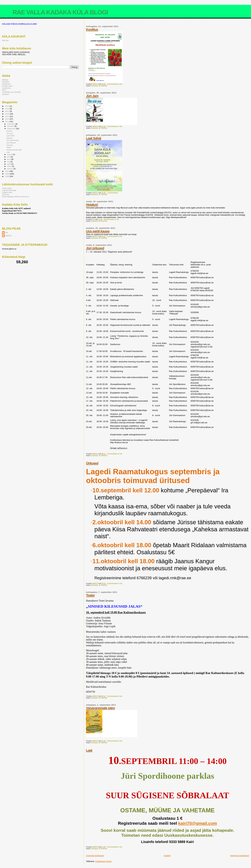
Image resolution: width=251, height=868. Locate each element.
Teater (90, 595)
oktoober (11, 126)
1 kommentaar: (113, 193)
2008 (7, 176)
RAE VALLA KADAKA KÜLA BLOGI (60, 12)
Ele (7, 232)
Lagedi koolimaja (9, 190)
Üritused (92, 463)
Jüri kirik (6, 194)
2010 (7, 171)
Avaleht (167, 856)
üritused (5, 94)
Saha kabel (7, 188)
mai (9, 162)
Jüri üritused (95, 248)
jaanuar (10, 169)
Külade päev (7, 86)
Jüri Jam (92, 96)
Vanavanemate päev (100, 708)
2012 (7, 119)
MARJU (8, 236)
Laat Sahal (93, 138)
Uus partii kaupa (98, 231)
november (11, 124)
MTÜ (4, 90)
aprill (9, 164)
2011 (7, 121)
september (12, 129)
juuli (9, 157)
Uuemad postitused (95, 856)
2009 (7, 174)
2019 (7, 106)
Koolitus (92, 29)
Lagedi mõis (7, 192)
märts (10, 166)
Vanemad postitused (239, 856)
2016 (7, 114)
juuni (9, 159)
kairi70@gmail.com (198, 823)
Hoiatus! (92, 204)
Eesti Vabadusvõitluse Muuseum (16, 196)
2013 (7, 116)
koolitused (6, 84)
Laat (89, 750)
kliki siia (5, 40)
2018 (7, 109)
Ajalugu (5, 80)
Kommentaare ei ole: (115, 84)
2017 (7, 111)
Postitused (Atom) (103, 861)
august (10, 154)
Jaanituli (6, 82)
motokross (6, 88)
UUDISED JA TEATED (99, 86)
